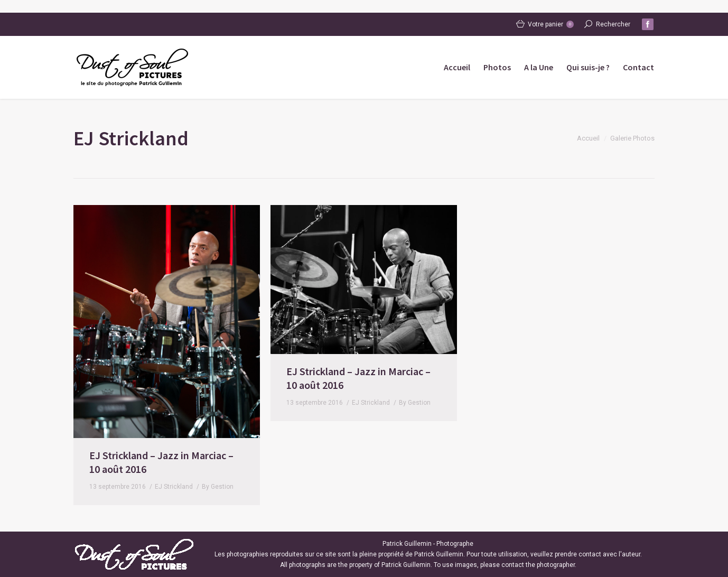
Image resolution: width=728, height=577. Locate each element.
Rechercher (613, 24)
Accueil (588, 138)
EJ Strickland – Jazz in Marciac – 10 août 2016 (161, 462)
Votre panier (551, 24)
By (218, 487)
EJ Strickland (174, 487)
